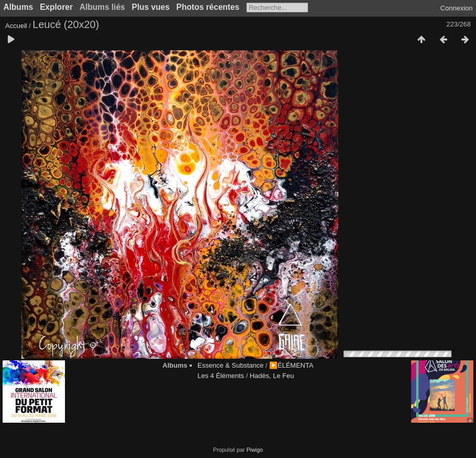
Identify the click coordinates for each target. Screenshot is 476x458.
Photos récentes (208, 7)
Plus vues (151, 7)
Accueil (16, 26)
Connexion (456, 8)
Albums (18, 7)
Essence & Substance (230, 365)
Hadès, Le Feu (272, 376)
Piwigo (255, 450)
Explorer (56, 7)
